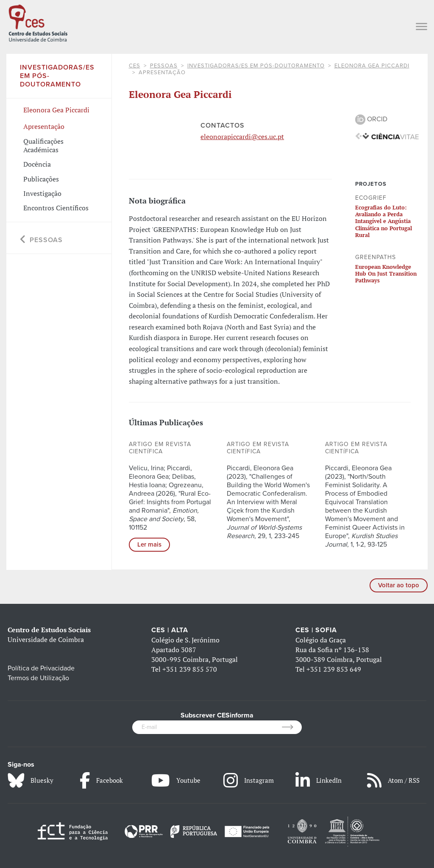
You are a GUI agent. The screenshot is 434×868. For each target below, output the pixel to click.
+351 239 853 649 (334, 669)
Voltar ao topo (399, 585)
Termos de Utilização (38, 678)
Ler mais (149, 544)
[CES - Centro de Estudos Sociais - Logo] (38, 22)
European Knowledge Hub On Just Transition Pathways (386, 274)
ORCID (371, 119)
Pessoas (164, 66)
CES (135, 66)
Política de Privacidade (41, 668)
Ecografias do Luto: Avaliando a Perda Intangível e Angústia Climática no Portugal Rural (384, 221)
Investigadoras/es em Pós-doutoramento (256, 66)
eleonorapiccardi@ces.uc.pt (242, 137)
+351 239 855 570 (190, 669)
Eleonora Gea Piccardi (372, 66)
